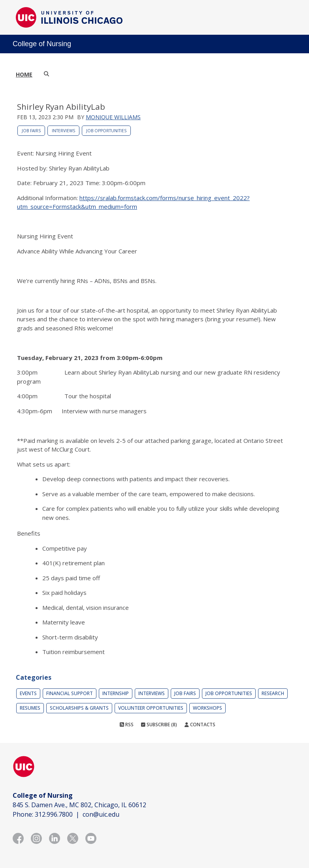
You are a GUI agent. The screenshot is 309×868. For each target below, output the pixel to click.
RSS (127, 725)
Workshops (207, 708)
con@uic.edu (101, 814)
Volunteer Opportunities (151, 708)
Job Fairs (31, 131)
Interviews (63, 131)
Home (24, 74)
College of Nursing (42, 44)
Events (28, 693)
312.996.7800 (54, 814)
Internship (116, 693)
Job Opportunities (106, 131)
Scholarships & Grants (79, 708)
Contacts (200, 725)
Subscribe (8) (159, 725)
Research (273, 693)
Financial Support (70, 693)
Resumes (30, 708)
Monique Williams (113, 117)
